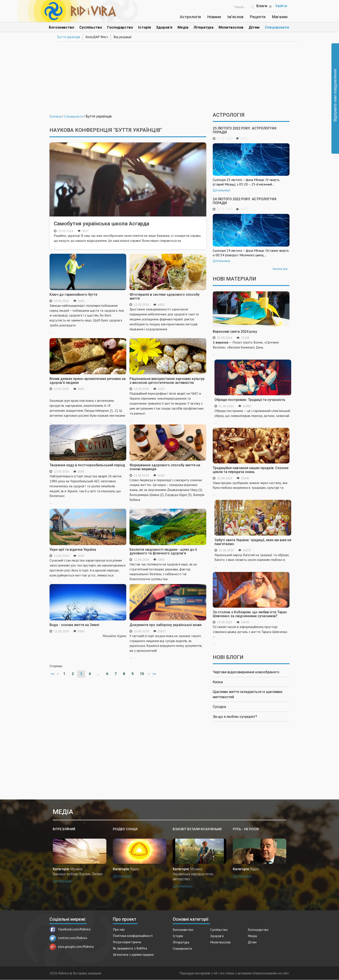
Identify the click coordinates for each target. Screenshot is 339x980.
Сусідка (219, 707)
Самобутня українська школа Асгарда (102, 224)
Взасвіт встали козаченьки (197, 829)
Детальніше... (63, 881)
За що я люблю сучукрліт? (235, 717)
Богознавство (62, 27)
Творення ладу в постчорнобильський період (87, 465)
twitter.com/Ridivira (68, 938)
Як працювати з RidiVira (130, 948)
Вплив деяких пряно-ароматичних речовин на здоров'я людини (88, 381)
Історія (145, 27)
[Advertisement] (169, 75)
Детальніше (221, 190)
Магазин (280, 17)
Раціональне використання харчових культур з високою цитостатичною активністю (167, 381)
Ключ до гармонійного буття (73, 295)
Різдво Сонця (125, 829)
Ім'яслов (235, 17)
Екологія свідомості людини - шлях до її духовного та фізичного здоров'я (163, 551)
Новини (214, 17)
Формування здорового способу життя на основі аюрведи (165, 467)
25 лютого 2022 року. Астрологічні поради (245, 130)
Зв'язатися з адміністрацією (133, 954)
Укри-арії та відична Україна (73, 550)
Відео (135, 869)
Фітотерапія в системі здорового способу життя (165, 296)
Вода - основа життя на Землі (74, 625)
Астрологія (190, 17)
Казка (218, 682)
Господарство (120, 27)
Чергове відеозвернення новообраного (246, 672)
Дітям (254, 27)
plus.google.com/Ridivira (72, 946)
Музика (76, 869)
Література (203, 27)
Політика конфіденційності (133, 936)
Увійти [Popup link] (281, 6)
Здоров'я (164, 27)
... (128, 241)
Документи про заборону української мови (166, 625)
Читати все (280, 269)
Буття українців (69, 37)
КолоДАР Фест (97, 37)
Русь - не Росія (246, 829)
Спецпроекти (277, 27)
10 (142, 674)
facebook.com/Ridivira (70, 929)
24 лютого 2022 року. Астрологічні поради (245, 201)
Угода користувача (127, 942)
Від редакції (123, 37)
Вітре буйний (64, 829)
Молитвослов (231, 27)
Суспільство (91, 27)
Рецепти (258, 17)
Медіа (183, 27)
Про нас (119, 929)
